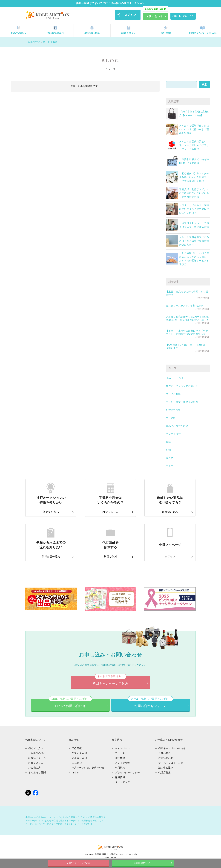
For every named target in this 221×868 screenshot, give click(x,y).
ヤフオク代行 (173, 434)
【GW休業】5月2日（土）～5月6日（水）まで (185, 346)
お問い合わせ (166, 758)
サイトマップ (122, 782)
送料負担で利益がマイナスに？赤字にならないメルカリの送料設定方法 (194, 193)
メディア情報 (122, 763)
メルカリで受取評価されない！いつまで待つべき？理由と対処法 (194, 129)
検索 (204, 85)
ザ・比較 (171, 418)
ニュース (120, 753)
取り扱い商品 (92, 30)
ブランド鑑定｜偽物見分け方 (182, 402)
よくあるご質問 (37, 772)
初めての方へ (18, 30)
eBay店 (76, 763)
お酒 (168, 450)
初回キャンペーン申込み (203, 30)
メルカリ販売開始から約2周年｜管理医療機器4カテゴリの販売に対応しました (188, 318)
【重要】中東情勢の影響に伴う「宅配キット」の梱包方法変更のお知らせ (187, 332)
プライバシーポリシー (127, 772)
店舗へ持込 (165, 753)
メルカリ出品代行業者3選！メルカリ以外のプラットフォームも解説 (194, 145)
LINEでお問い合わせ (70, 703)
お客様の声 (35, 767)
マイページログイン (169, 763)
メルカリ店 (78, 758)
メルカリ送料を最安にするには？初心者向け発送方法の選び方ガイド (194, 241)
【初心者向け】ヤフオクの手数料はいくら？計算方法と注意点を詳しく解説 (194, 177)
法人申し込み (166, 767)
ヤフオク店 (78, 753)
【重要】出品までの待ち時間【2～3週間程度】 (187, 293)
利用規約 (120, 767)
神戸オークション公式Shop (87, 767)
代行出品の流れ (55, 30)
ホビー (170, 466)
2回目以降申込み (143, 863)
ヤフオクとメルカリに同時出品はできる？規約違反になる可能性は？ (194, 209)
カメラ (170, 458)
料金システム (129, 30)
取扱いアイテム (37, 758)
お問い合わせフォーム (151, 703)
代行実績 (166, 30)
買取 (168, 442)
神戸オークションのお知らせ (182, 386)
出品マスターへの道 (177, 426)
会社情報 (120, 758)
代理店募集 (165, 772)
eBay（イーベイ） (176, 378)
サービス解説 (173, 394)
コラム (75, 772)
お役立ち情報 (173, 410)
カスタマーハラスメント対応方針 (184, 306)
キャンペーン (122, 748)
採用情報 (120, 777)
